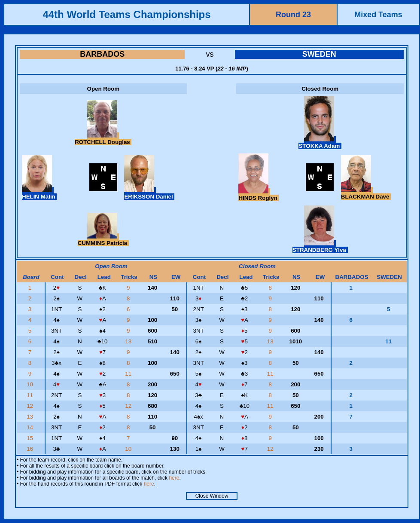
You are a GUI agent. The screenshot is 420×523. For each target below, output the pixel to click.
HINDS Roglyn (259, 195)
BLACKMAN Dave (366, 193)
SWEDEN (319, 54)
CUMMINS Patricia (103, 240)
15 (31, 438)
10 (31, 384)
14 (31, 427)
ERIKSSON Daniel (149, 193)
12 (31, 406)
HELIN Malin (39, 193)
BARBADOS (102, 54)
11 (129, 374)
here (174, 478)
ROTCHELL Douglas (103, 139)
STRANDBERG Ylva (320, 247)
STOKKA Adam (320, 143)
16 (31, 449)
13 (129, 341)
